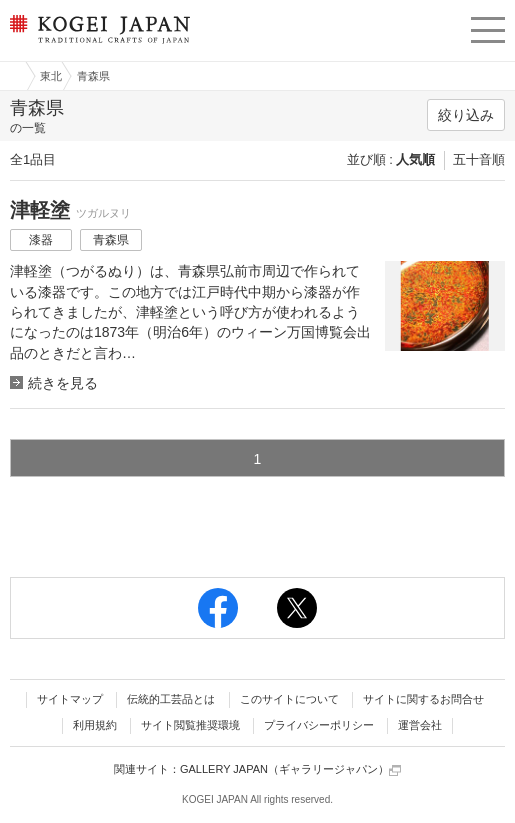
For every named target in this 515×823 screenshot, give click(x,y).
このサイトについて (289, 699)
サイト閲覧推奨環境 (190, 725)
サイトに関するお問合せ (423, 699)
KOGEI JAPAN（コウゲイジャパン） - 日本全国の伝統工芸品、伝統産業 (98, 45)
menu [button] (488, 27)
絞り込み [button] (466, 115)
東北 (51, 76)
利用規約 (95, 725)
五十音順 (479, 159)
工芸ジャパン (11, 76)
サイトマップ (70, 699)
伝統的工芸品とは (171, 699)
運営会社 (420, 725)
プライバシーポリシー (319, 725)
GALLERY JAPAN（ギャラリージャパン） (290, 769)
